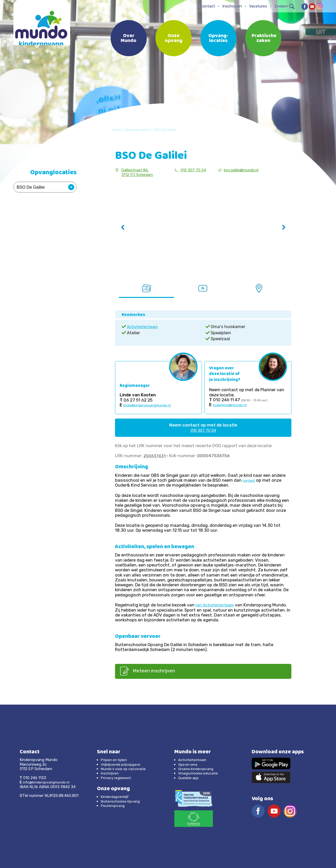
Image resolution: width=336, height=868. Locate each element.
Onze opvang (174, 39)
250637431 (155, 455)
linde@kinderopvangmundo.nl (147, 405)
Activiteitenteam (144, 326)
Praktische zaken (264, 39)
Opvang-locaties (218, 39)
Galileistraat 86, (133, 170)
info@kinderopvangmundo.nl (48, 782)
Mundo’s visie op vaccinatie (125, 769)
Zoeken (284, 6)
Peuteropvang (114, 806)
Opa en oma (189, 764)
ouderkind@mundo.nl (230, 404)
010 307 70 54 (191, 170)
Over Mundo (129, 39)
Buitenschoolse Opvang (122, 801)
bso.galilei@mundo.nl (240, 170)
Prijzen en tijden (116, 760)
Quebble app (189, 778)
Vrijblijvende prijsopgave (123, 764)
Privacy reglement (117, 778)
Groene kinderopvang (197, 769)
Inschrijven (232, 6)
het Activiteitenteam (217, 604)
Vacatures (258, 6)
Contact (208, 6)
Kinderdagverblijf (116, 797)
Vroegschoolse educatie (200, 773)
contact (250, 480)
